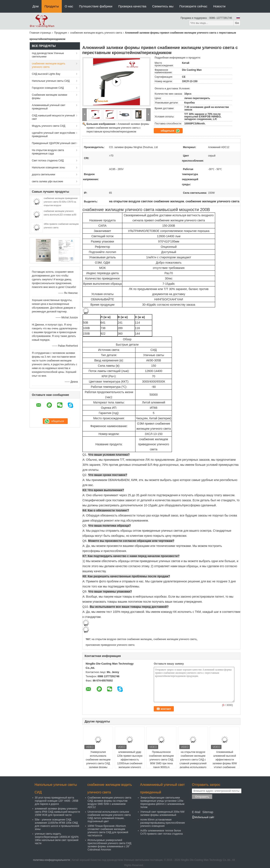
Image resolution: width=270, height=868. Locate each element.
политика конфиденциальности (51, 860)
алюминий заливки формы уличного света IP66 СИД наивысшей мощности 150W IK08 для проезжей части (57, 812)
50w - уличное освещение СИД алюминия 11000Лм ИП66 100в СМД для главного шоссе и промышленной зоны (57, 824)
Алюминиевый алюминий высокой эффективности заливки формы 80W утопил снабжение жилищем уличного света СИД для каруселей (225, 765)
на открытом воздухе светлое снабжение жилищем (121, 639)
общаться (170, 131)
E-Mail (196, 812)
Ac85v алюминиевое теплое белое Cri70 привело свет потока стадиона (161, 832)
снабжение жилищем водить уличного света (96, 33)
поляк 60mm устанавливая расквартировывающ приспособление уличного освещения (163, 823)
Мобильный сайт (203, 817)
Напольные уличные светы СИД (51, 81)
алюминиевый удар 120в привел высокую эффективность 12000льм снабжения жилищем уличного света (130, 762)
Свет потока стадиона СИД (48, 161)
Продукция (61, 33)
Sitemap (208, 812)
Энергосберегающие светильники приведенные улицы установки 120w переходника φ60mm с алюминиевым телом (162, 802)
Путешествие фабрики (96, 6)
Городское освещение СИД (48, 88)
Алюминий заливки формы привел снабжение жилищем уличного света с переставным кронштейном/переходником (118, 128)
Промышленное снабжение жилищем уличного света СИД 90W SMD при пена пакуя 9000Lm (161, 760)
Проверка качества (132, 6)
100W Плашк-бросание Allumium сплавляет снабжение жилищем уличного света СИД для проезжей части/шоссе (108, 831)
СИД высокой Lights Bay (46, 74)
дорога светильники (43, 174)
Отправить (202, 797)
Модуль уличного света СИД (49, 126)
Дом (36, 6)
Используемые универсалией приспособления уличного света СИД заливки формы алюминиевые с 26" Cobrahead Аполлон (109, 845)
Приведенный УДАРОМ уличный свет (54, 143)
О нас (69, 6)
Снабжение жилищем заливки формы (49, 97)
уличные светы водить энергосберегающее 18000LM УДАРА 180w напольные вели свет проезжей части (57, 839)
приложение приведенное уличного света (110, 645)
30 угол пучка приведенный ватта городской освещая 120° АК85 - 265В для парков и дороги (57, 801)
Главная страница (40, 33)
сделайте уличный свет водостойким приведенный (53, 135)
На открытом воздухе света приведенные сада (48, 152)
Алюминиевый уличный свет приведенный (49, 107)
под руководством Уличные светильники (48, 55)
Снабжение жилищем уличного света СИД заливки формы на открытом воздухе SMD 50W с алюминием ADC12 (109, 802)
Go (237, 23)
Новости (219, 6)
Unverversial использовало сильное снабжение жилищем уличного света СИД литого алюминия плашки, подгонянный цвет (109, 817)
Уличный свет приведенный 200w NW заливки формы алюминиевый (162, 813)
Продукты (52, 6)
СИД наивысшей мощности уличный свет (53, 117)
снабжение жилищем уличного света (175, 639)
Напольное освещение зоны (48, 168)
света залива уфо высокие (47, 181)
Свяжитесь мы (163, 6)
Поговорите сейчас (193, 6)
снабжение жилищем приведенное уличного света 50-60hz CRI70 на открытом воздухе (61, 202)
